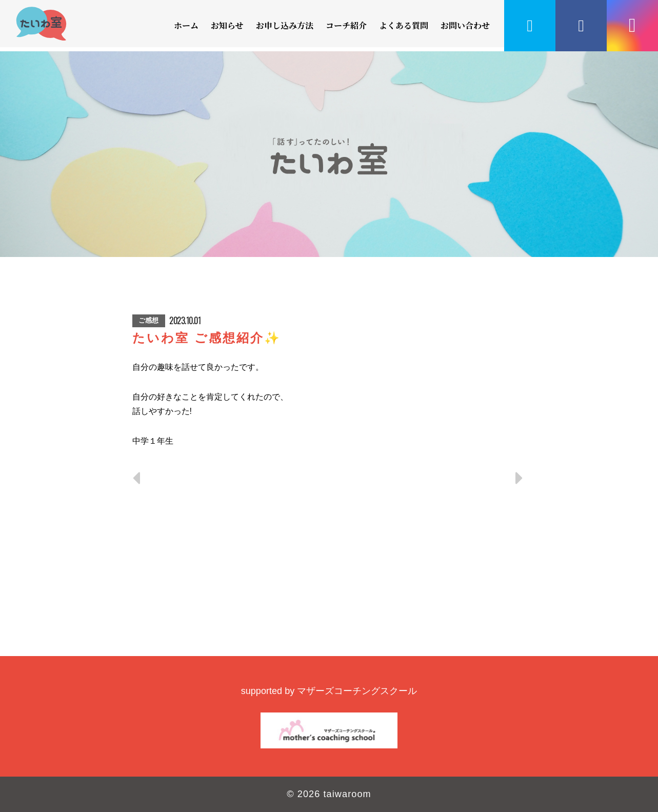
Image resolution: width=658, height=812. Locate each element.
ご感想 (148, 320)
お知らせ (227, 25)
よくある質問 (404, 25)
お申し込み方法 (285, 25)
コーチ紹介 (346, 25)
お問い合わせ (465, 25)
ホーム (186, 25)
